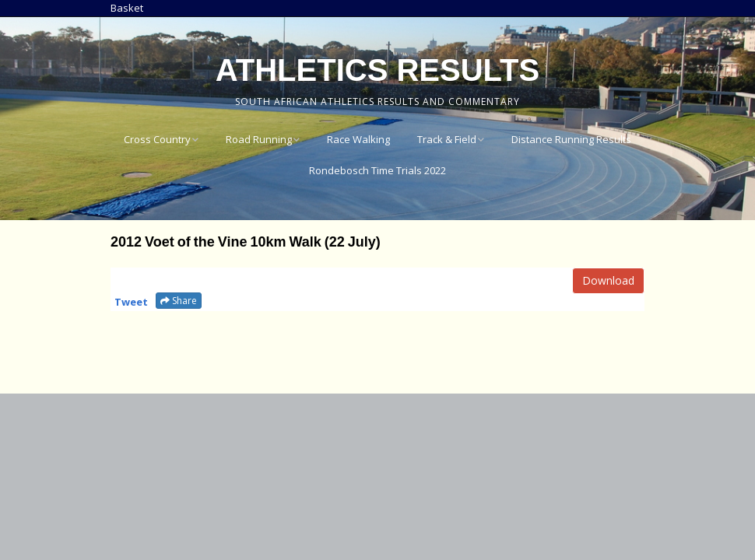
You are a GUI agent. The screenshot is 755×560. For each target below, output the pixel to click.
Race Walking (358, 139)
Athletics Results (377, 70)
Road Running (259, 139)
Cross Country (157, 139)
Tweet (131, 302)
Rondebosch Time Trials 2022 (377, 170)
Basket (127, 8)
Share (179, 301)
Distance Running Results (571, 139)
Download (608, 280)
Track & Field (447, 139)
